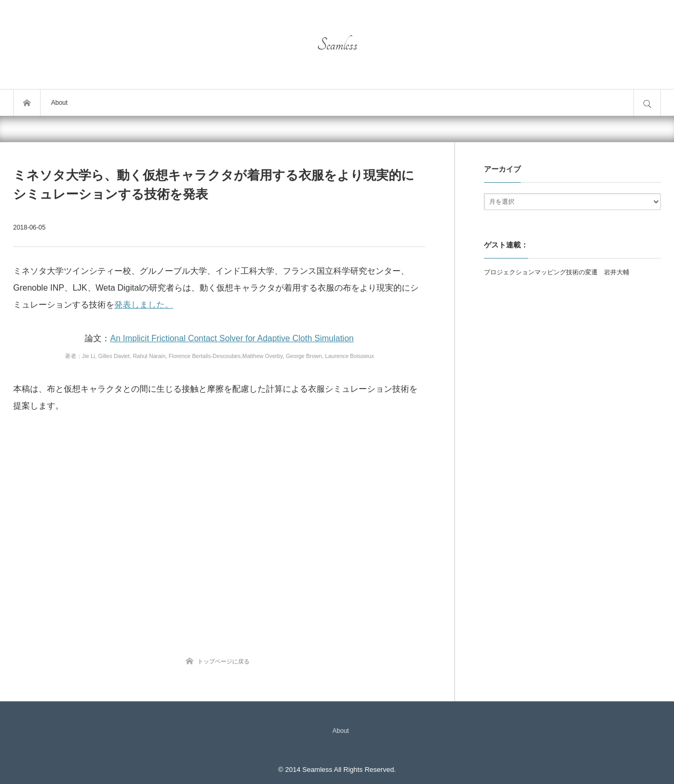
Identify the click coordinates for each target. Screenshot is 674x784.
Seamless (337, 45)
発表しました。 (144, 305)
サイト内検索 (647, 103)
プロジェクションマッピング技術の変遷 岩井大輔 (557, 272)
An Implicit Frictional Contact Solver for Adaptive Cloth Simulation (232, 338)
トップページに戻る (224, 661)
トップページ (27, 103)
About (59, 103)
